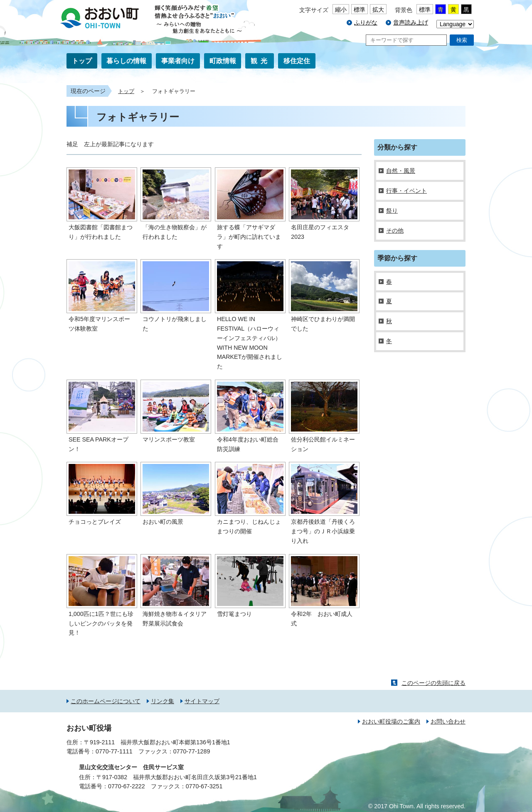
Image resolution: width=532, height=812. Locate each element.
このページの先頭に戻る (433, 683)
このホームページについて (106, 701)
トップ (82, 61)
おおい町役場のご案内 (391, 721)
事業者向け (178, 61)
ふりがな (366, 22)
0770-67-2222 (127, 786)
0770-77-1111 (114, 751)
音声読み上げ (411, 22)
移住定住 (297, 61)
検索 (462, 40)
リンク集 (163, 701)
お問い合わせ (448, 721)
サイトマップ (202, 701)
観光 (261, 61)
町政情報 (223, 61)
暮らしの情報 (126, 61)
